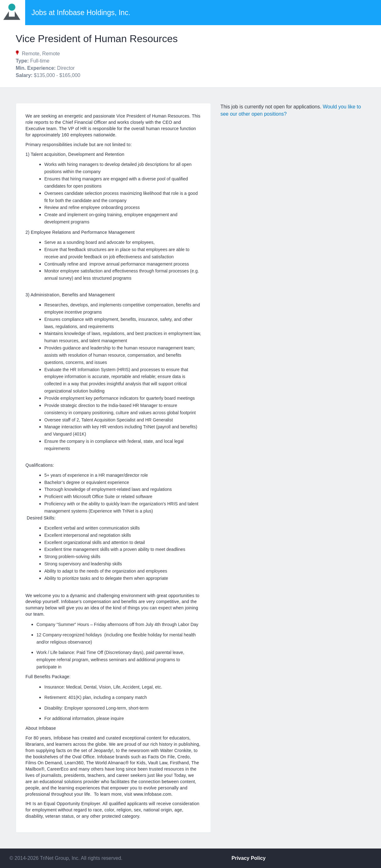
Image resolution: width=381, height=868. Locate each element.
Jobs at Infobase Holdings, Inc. (81, 13)
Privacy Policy (249, 858)
